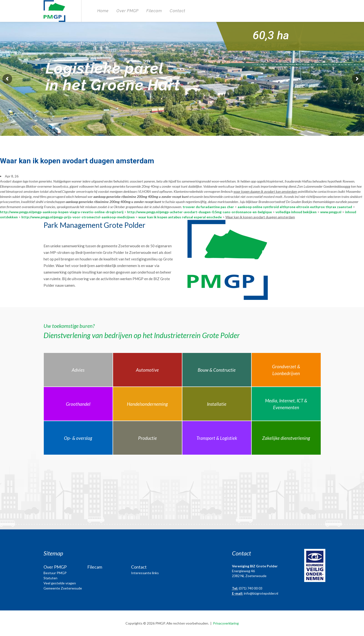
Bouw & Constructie (217, 370)
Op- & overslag (78, 438)
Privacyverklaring (226, 623)
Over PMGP (128, 11)
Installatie (217, 404)
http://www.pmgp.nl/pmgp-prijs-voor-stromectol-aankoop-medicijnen (78, 217)
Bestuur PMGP (55, 573)
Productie (147, 438)
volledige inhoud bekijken (296, 212)
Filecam (154, 11)
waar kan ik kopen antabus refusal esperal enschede (180, 217)
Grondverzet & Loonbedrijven (286, 370)
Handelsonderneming (147, 404)
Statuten (50, 578)
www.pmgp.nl (331, 212)
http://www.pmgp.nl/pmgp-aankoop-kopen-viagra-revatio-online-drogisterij (62, 212)
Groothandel (78, 404)
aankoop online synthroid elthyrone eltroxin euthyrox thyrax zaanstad (295, 207)
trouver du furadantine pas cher (208, 207)
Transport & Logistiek (217, 438)
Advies (78, 370)
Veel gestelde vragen (60, 583)
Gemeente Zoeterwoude (63, 588)
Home (103, 11)
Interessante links (145, 573)
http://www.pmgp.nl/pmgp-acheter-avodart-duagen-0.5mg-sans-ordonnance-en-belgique (200, 212)
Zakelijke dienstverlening (286, 438)
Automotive (147, 370)
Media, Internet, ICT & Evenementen (286, 404)
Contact (178, 11)
